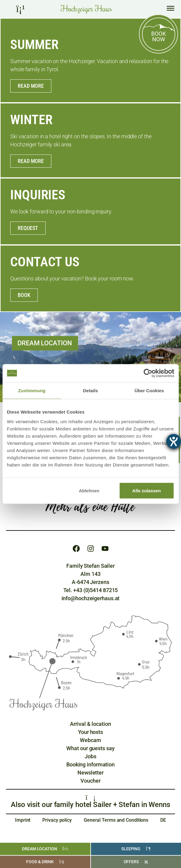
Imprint (23, 820)
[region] (91, 438)
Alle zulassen (147, 490)
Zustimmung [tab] (32, 391)
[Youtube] (105, 549)
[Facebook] (76, 549)
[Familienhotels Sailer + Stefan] (91, 797)
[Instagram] (91, 549)
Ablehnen (89, 490)
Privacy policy (57, 820)
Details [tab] (91, 391)
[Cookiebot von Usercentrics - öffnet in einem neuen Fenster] (148, 373)
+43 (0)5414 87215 (95, 590)
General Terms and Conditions (116, 820)
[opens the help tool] (174, 441)
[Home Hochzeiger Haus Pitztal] (86, 9)
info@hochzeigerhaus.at (91, 598)
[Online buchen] (158, 34)
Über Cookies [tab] (149, 391)
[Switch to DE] (163, 820)
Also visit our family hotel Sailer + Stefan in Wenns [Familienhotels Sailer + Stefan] (90, 805)
